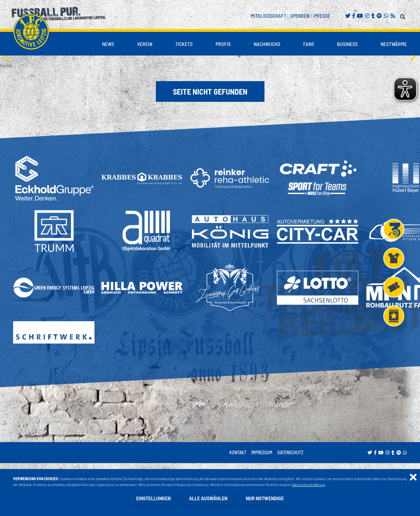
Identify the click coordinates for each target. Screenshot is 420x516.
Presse (322, 16)
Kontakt (238, 452)
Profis (223, 44)
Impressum (262, 452)
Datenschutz (290, 452)
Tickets (184, 44)
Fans (309, 44)
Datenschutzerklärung (308, 484)
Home (6, 65)
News (108, 44)
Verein (145, 44)
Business (347, 44)
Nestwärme (394, 44)
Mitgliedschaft (269, 16)
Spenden (300, 16)
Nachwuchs (267, 44)
